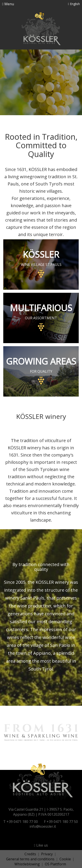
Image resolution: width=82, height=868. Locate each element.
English (74, 4)
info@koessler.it (43, 826)
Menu (8, 4)
